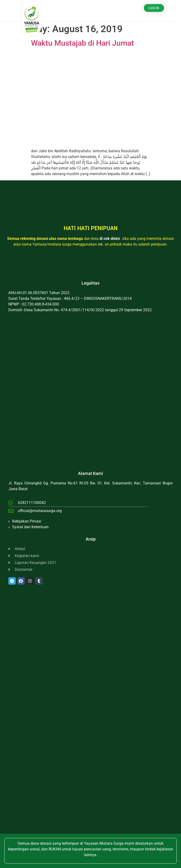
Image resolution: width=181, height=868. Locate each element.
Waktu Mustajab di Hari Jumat (83, 43)
